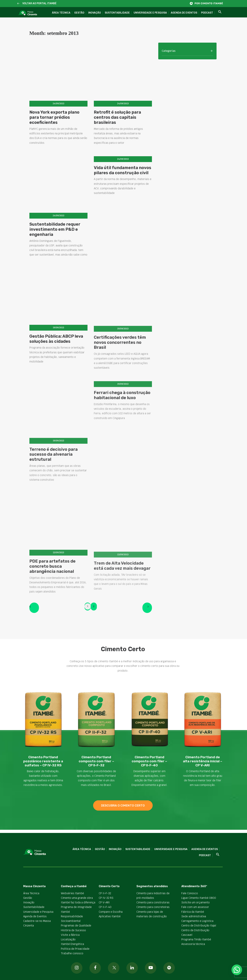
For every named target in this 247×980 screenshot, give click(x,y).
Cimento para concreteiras (153, 907)
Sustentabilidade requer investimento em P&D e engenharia (55, 237)
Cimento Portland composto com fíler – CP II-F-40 (149, 761)
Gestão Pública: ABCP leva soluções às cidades (56, 356)
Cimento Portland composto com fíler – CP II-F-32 (96, 761)
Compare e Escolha (111, 912)
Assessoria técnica (193, 944)
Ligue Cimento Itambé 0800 (199, 898)
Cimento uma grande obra (77, 898)
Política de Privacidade (75, 949)
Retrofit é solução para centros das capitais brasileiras (117, 117)
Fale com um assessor (195, 907)
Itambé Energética (72, 944)
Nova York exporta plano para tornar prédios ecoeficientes (54, 117)
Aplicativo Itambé (110, 916)
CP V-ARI (104, 902)
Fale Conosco (190, 893)
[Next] (147, 608)
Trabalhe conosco (72, 953)
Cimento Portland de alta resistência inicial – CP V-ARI (203, 761)
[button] (18, 4)
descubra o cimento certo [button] (123, 805)
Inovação (95, 13)
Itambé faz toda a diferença (78, 902)
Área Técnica (61, 13)
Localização (68, 939)
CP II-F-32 (105, 893)
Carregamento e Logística (197, 921)
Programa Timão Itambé (196, 939)
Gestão (79, 13)
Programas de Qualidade (76, 925)
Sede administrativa (194, 916)
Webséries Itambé (72, 893)
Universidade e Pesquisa (150, 13)
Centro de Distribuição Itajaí (199, 925)
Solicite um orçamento (196, 902)
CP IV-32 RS (106, 898)
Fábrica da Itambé (193, 912)
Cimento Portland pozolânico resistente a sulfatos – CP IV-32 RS (43, 761)
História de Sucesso (73, 930)
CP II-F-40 (105, 907)
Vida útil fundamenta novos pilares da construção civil (123, 182)
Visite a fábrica (70, 935)
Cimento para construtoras (153, 902)
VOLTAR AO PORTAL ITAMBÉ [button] (39, 3)
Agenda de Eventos (184, 13)
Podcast (207, 13)
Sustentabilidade (117, 13)
